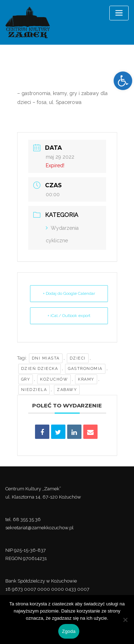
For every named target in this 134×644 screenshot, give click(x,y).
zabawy (67, 390)
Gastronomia (85, 369)
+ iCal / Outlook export (69, 316)
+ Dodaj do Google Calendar (69, 293)
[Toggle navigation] (119, 13)
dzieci (78, 358)
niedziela (34, 390)
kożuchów (54, 379)
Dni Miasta (46, 358)
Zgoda (69, 631)
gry (26, 379)
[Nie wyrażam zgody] (125, 620)
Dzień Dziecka (40, 369)
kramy (86, 379)
